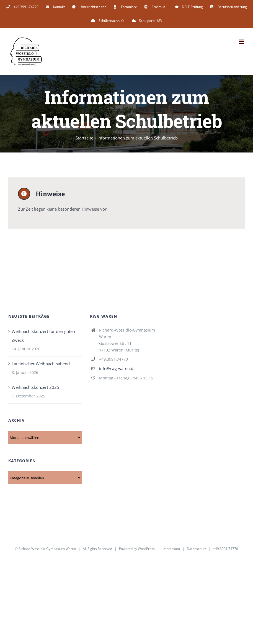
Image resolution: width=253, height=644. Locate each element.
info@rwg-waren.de (117, 369)
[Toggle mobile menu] (242, 42)
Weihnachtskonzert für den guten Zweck (43, 336)
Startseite (84, 138)
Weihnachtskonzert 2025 (35, 388)
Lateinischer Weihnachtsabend (41, 364)
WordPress (146, 549)
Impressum (171, 549)
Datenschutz (197, 549)
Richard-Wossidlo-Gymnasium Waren (47, 549)
